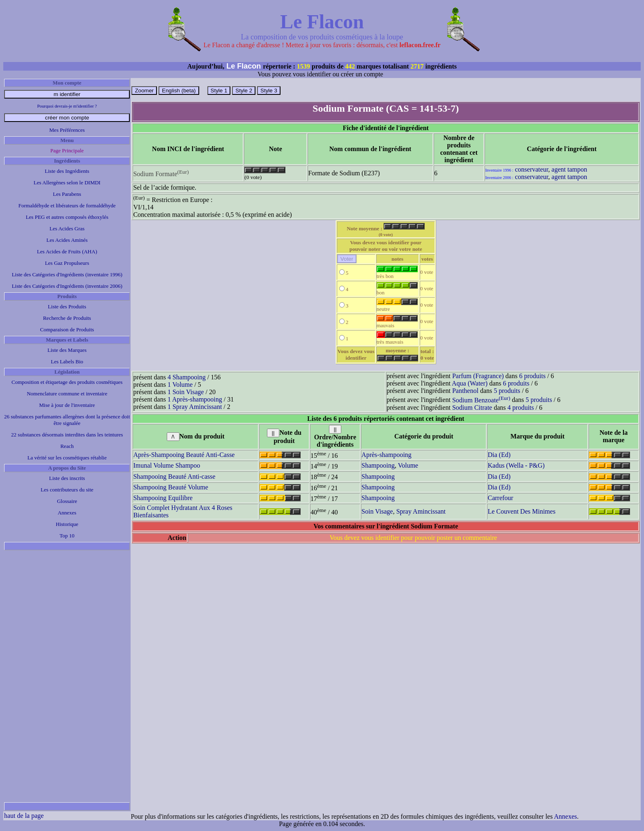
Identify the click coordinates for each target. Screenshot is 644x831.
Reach (67, 446)
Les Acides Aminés (67, 240)
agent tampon (569, 169)
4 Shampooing (187, 377)
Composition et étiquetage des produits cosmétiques (67, 382)
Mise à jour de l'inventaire (67, 405)
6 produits (532, 376)
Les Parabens (67, 194)
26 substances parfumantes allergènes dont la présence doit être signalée (67, 420)
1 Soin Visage (186, 392)
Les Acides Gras (67, 228)
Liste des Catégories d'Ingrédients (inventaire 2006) (67, 286)
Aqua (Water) (470, 383)
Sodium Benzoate (481, 400)
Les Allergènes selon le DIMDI (67, 182)
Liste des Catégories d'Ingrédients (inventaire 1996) (67, 274)
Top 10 (67, 536)
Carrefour (500, 498)
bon (397, 290)
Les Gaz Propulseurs (67, 263)
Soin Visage (377, 511)
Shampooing (378, 465)
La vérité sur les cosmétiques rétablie (67, 458)
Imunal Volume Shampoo (167, 465)
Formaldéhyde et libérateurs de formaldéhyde (67, 205)
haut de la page (24, 816)
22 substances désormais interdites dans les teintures (67, 435)
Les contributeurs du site (67, 490)
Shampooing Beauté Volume (171, 487)
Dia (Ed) (499, 455)
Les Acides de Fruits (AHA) (67, 251)
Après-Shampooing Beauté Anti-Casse (184, 455)
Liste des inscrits (67, 478)
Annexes (67, 513)
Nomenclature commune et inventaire (67, 394)
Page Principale (67, 150)
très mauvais (397, 339)
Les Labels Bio (67, 362)
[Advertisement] (67, 676)
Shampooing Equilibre (163, 498)
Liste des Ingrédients (67, 171)
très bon (397, 274)
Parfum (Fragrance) (478, 376)
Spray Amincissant (421, 511)
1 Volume (180, 385)
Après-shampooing (386, 455)
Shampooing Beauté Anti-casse (174, 476)
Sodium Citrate (472, 407)
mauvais (397, 323)
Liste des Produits (67, 306)
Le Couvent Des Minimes (521, 511)
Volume (408, 465)
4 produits (521, 407)
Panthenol (465, 391)
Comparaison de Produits (67, 329)
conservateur (532, 169)
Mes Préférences (67, 130)
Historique (67, 524)
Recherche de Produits (67, 318)
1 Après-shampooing (195, 399)
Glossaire (67, 501)
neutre (397, 306)
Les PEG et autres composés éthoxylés (67, 217)
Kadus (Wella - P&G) (516, 465)
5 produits (507, 391)
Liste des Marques (67, 350)
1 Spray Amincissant (195, 407)
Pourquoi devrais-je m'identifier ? (67, 106)
